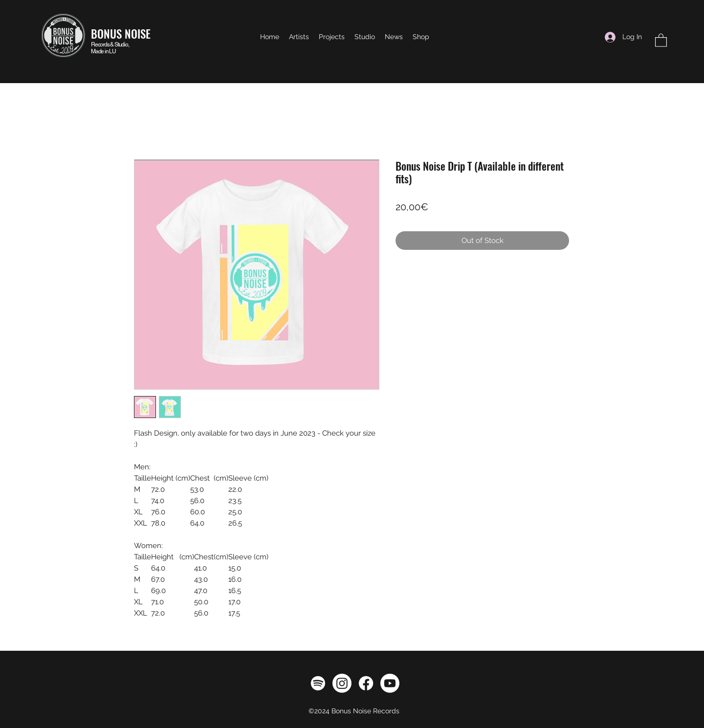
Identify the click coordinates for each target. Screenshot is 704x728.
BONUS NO (114, 34)
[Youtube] (390, 683)
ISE (144, 34)
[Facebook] (366, 683)
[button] (661, 40)
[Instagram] (342, 683)
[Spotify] (318, 683)
